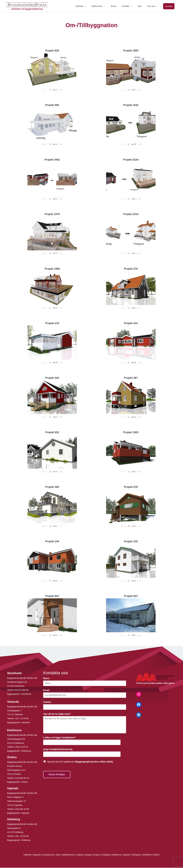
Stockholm (151, 855)
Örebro (161, 855)
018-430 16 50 (22, 809)
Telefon (48, 702)
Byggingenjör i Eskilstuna (19, 751)
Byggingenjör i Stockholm (19, 694)
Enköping (107, 855)
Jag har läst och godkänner (80, 762)
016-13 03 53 (21, 747)
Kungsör (97, 855)
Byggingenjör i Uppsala (18, 813)
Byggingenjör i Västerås (18, 723)
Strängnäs (139, 855)
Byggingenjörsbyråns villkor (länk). (94, 762)
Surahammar (46, 855)
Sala (56, 855)
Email (47, 690)
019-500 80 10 (22, 778)
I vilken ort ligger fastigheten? (60, 738)
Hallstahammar (67, 855)
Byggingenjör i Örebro (18, 782)
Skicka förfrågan (57, 775)
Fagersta (33, 855)
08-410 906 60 (22, 690)
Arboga (87, 855)
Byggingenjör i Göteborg (19, 840)
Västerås (23, 855)
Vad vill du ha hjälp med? (58, 714)
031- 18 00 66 (22, 836)
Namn (47, 679)
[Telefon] (85, 707)
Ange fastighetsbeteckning (59, 750)
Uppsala (128, 855)
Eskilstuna (118, 855)
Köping (79, 855)
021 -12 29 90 (22, 719)
